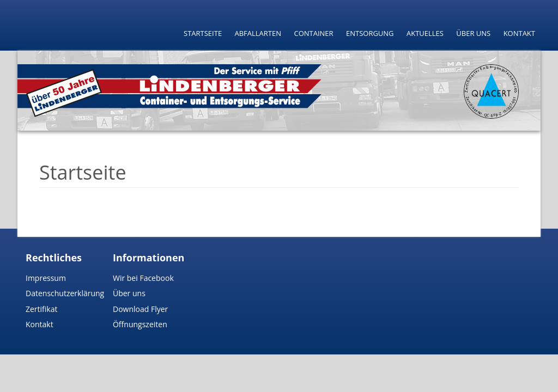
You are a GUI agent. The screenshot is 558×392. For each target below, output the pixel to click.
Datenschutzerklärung (65, 293)
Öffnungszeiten (140, 324)
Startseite (203, 33)
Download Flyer (140, 309)
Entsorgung (370, 33)
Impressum (46, 278)
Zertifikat (42, 309)
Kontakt (519, 33)
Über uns (473, 33)
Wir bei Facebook (143, 278)
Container (313, 33)
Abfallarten (258, 33)
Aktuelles (425, 33)
